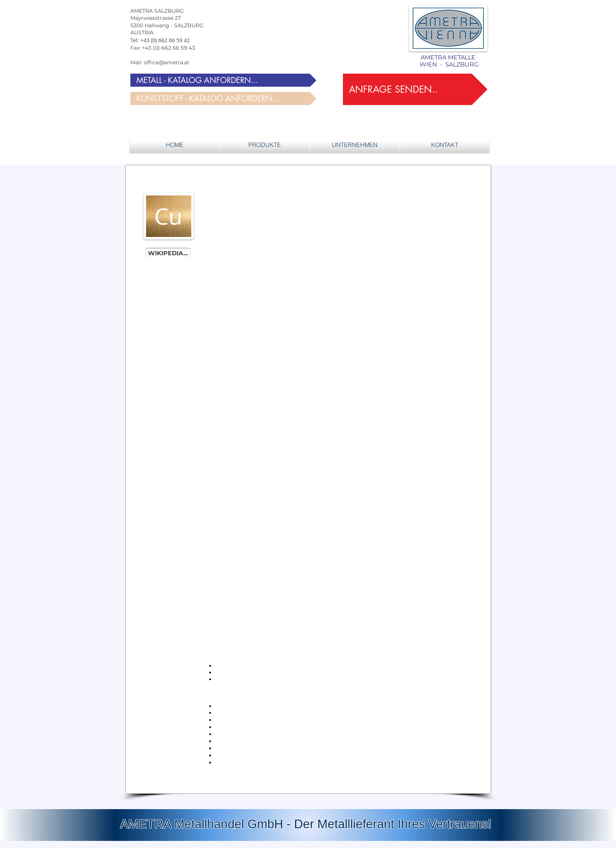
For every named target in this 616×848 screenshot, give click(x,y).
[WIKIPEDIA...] (168, 253)
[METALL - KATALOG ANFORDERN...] (223, 80)
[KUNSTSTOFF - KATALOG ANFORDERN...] (223, 98)
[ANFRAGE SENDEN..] (415, 89)
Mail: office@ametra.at (160, 62)
